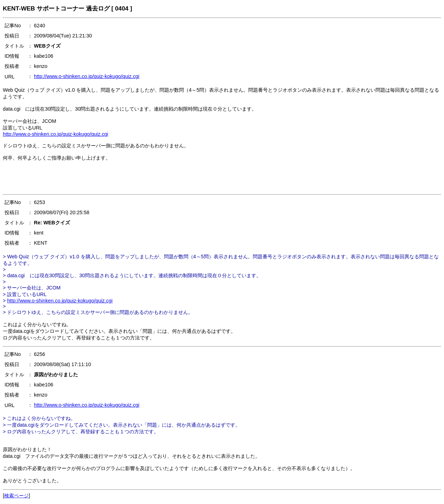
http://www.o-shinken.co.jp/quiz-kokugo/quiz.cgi (87, 76)
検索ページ (16, 496)
